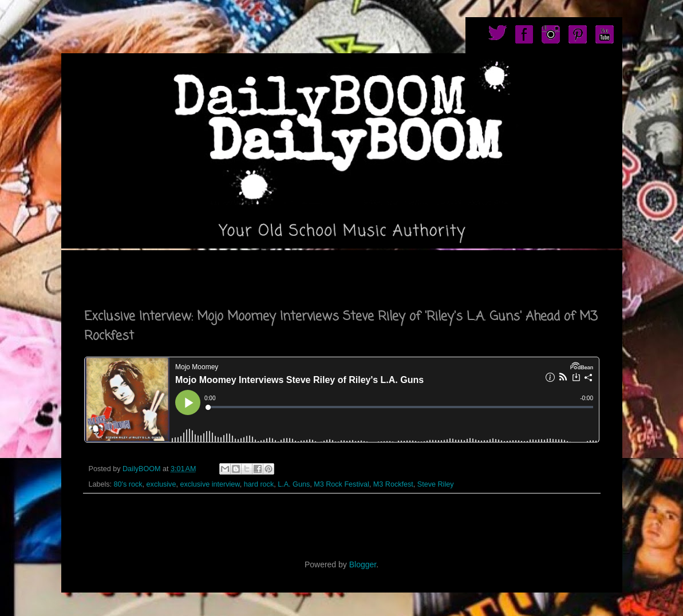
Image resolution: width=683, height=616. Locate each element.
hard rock (259, 484)
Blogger (363, 564)
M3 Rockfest (393, 484)
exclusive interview (210, 484)
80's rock (128, 484)
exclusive (161, 484)
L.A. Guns (294, 484)
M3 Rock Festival (341, 484)
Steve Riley (436, 484)
